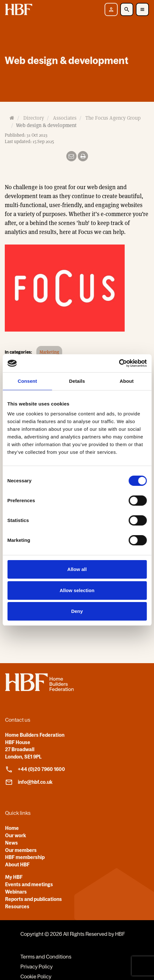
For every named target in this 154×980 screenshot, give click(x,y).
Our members (21, 850)
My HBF (14, 877)
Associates (65, 118)
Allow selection (77, 590)
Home (12, 828)
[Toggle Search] (127, 9)
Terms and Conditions (46, 957)
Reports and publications (33, 899)
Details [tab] (77, 381)
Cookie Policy (36, 976)
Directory (34, 118)
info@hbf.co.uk (29, 782)
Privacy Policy (37, 967)
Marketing (49, 352)
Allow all (77, 569)
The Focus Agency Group (113, 118)
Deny (77, 611)
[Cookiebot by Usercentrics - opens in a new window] (119, 363)
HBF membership (25, 857)
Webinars (16, 892)
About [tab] (127, 381)
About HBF (17, 864)
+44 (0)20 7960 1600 (35, 769)
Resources (17, 906)
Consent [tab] (27, 381)
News (11, 843)
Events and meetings (29, 884)
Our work (16, 835)
